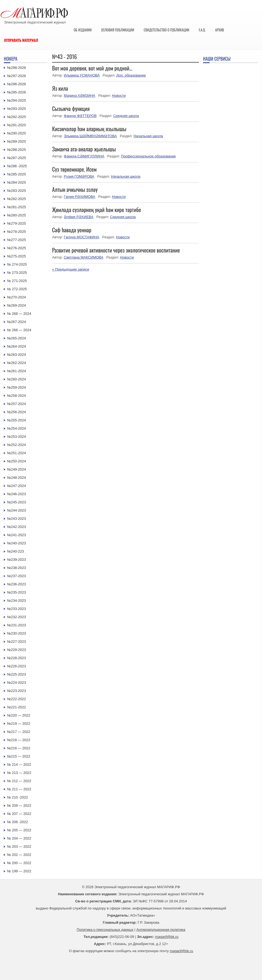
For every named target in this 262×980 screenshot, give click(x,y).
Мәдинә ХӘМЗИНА (80, 96)
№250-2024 (17, 461)
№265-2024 (17, 338)
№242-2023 (17, 527)
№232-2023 (17, 617)
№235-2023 (17, 592)
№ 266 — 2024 (19, 330)
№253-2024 (17, 437)
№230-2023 (17, 633)
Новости (119, 96)
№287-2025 (17, 158)
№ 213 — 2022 (19, 773)
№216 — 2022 (19, 748)
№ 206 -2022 (17, 822)
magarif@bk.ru (167, 937)
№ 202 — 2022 (19, 855)
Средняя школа (126, 116)
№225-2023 (17, 674)
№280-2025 (17, 215)
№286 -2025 (17, 166)
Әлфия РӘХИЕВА (79, 217)
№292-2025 (17, 117)
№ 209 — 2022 (19, 806)
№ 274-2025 (17, 264)
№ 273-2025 (17, 273)
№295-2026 (17, 92)
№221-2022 (17, 707)
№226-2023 (17, 666)
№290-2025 (17, 133)
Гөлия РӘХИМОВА (80, 197)
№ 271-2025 (17, 281)
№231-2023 (17, 625)
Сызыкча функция (71, 108)
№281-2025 (17, 207)
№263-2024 (17, 355)
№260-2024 (17, 379)
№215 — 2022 (19, 756)
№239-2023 (17, 560)
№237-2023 (17, 576)
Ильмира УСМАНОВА (82, 75)
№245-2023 (17, 502)
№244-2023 (17, 510)
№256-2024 (17, 412)
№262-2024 (17, 363)
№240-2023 (17, 543)
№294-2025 (17, 100)
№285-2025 (17, 174)
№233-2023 (17, 609)
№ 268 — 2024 (19, 314)
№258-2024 (17, 396)
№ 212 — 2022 (19, 781)
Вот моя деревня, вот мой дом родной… (92, 68)
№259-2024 (17, 387)
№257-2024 (17, 404)
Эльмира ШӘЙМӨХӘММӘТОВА (90, 136)
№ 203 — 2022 (19, 847)
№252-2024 (17, 445)
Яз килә (60, 88)
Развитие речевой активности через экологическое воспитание (116, 250)
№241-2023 (17, 535)
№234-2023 (17, 601)
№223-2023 (17, 691)
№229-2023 (17, 650)
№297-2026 (17, 76)
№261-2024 (17, 371)
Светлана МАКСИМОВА (84, 257)
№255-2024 (17, 420)
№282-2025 (17, 199)
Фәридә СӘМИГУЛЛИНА (84, 156)
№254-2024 (17, 428)
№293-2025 (17, 109)
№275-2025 (17, 256)
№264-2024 (17, 346)
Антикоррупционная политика (161, 930)
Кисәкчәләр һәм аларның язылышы (89, 129)
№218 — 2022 (19, 740)
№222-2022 (17, 699)
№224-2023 (17, 683)
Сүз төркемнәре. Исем (74, 169)
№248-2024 (17, 478)
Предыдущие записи (71, 269)
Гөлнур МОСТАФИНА (82, 237)
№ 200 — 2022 (19, 863)
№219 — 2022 (19, 724)
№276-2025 (17, 248)
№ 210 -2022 (17, 797)
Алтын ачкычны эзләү (75, 189)
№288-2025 (17, 150)
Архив (220, 30)
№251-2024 (17, 453)
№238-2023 (17, 568)
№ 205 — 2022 (19, 830)
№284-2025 (17, 182)
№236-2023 (17, 584)
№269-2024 (17, 305)
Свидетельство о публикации (166, 30)
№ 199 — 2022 (19, 871)
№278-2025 (17, 232)
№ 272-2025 (17, 289)
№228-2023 (17, 658)
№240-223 (16, 551)
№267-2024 (17, 322)
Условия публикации (118, 30)
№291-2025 (17, 125)
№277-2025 (17, 240)
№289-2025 (17, 141)
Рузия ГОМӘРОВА (79, 176)
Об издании (83, 30)
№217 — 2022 (19, 732)
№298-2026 (17, 68)
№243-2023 (17, 519)
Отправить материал (21, 40)
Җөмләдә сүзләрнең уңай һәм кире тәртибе (97, 210)
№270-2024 (17, 297)
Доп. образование (131, 75)
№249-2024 (17, 469)
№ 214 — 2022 (19, 765)
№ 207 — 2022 (19, 814)
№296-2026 (17, 84)
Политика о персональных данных (105, 930)
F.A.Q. (202, 30)
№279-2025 (17, 223)
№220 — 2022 (19, 715)
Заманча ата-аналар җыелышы (84, 149)
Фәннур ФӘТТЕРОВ (80, 116)
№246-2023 (17, 494)
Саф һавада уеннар (72, 230)
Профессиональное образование (148, 156)
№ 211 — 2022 (19, 789)
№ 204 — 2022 (19, 838)
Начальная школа (148, 136)
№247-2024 (17, 486)
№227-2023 (17, 642)
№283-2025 (17, 191)
